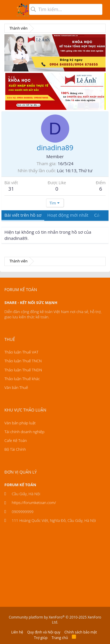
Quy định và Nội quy (44, 632)
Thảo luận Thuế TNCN (23, 361)
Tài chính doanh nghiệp (24, 432)
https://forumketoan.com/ (34, 503)
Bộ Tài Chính (15, 449)
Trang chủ (60, 638)
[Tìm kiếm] (66, 9)
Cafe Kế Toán (16, 440)
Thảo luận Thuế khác (22, 379)
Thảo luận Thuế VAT (21, 352)
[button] (8, 10)
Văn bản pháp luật (20, 423)
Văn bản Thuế (16, 387)
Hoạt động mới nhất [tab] (68, 215)
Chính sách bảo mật (81, 632)
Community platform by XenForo (55, 620)
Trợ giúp (41, 638)
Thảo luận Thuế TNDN (23, 370)
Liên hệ (17, 632)
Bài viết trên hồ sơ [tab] (23, 215)
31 (11, 189)
